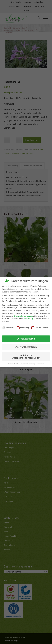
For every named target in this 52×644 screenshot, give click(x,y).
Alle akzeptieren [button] (26, 339)
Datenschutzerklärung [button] (28, 364)
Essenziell (8, 328)
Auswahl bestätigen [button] (26, 347)
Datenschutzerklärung (24, 316)
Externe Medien (40, 328)
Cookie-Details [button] (13, 364)
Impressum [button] (40, 364)
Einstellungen (29, 319)
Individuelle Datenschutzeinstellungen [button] (26, 356)
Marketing (23, 328)
